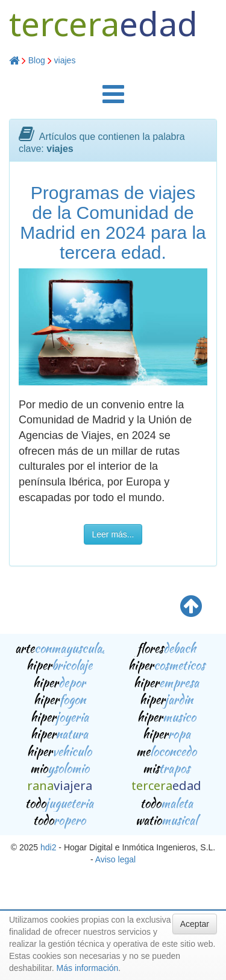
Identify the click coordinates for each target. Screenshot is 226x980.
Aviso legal (115, 859)
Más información (88, 968)
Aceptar (195, 924)
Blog (37, 60)
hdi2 (48, 847)
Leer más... (113, 534)
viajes (65, 60)
